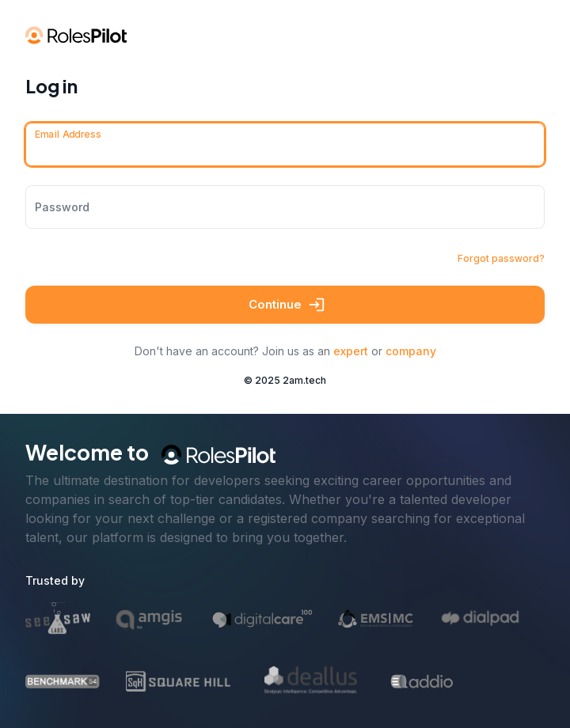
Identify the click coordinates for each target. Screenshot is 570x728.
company (411, 351)
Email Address (68, 134)
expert (351, 351)
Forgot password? (501, 258)
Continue (285, 305)
